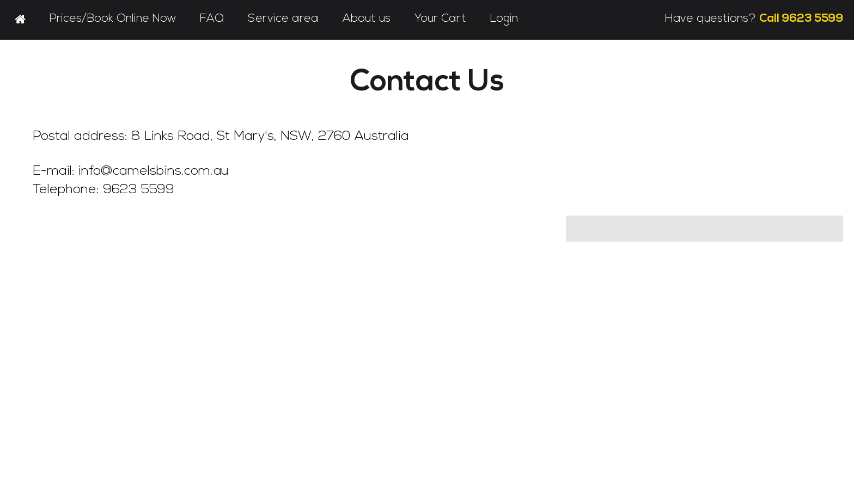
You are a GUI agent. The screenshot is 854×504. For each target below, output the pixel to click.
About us (367, 19)
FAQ (212, 19)
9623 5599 (139, 190)
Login (504, 19)
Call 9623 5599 (801, 19)
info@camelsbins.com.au (154, 171)
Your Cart (440, 19)
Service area (283, 19)
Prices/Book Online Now (113, 19)
